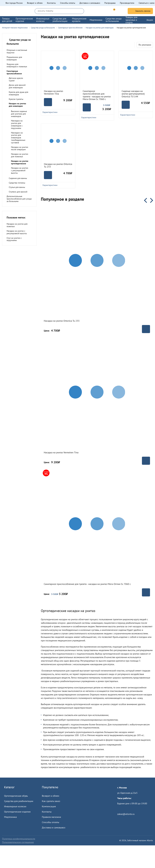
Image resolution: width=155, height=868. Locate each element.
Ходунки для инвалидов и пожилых (17, 65)
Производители (127, 3)
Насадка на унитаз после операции (20, 148)
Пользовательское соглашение (18, 842)
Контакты (51, 3)
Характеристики (58, 185)
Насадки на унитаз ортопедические (20, 162)
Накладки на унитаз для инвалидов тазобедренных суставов (18, 138)
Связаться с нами (147, 3)
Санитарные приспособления (14, 72)
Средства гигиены (17, 183)
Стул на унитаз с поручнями (14, 239)
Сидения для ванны (18, 178)
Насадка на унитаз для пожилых (20, 155)
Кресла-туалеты (16, 99)
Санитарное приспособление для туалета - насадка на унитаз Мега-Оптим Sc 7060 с (97, 95)
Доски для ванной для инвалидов (17, 86)
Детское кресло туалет (16, 79)
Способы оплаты (68, 3)
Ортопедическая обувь (16, 796)
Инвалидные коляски (15, 806)
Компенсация (49, 806)
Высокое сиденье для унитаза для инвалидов (19, 114)
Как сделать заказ (51, 801)
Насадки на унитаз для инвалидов (17, 105)
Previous (146, 200)
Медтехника (10, 817)
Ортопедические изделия (17, 812)
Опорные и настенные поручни (17, 51)
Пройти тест (123, 809)
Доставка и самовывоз (90, 3)
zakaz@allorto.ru (126, 814)
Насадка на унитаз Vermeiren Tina (53, 92)
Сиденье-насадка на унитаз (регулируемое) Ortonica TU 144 (133, 94)
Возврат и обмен (35, 3)
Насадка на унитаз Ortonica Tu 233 (58, 165)
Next (151, 200)
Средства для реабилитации (19, 801)
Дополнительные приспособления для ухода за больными (19, 199)
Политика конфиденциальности (19, 839)
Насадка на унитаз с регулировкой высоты (20, 170)
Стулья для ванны (17, 187)
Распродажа (110, 3)
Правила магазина (51, 817)
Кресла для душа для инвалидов (19, 93)
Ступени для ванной (18, 192)
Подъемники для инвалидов (14, 58)
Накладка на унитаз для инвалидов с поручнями (17, 124)
